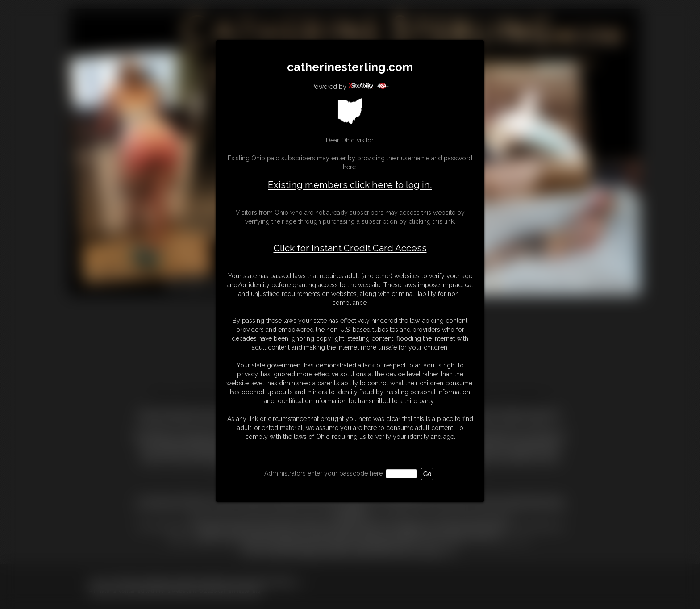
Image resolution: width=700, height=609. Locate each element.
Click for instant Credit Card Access (350, 248)
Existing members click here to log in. (350, 185)
